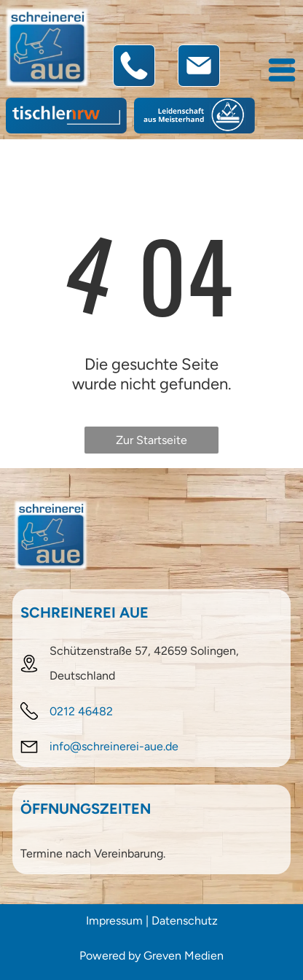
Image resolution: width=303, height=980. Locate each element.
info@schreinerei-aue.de (114, 746)
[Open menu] (282, 70)
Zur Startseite (151, 440)
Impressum (114, 921)
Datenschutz (185, 921)
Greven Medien (184, 956)
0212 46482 (81, 711)
